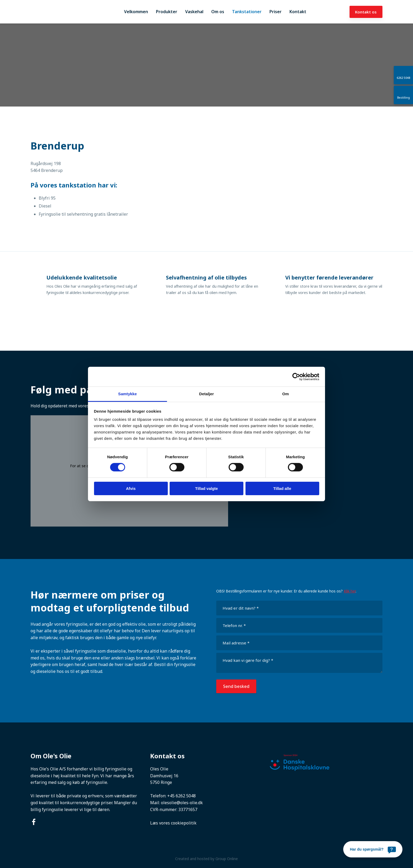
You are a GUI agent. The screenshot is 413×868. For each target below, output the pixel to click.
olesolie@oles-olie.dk (182, 803)
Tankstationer (247, 12)
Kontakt (298, 12)
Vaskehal (194, 12)
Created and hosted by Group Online (206, 859)
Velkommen (136, 12)
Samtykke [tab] (128, 394)
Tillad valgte (206, 488)
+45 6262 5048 (181, 796)
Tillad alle (282, 488)
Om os (218, 12)
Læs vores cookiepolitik (173, 823)
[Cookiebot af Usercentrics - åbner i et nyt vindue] (296, 377)
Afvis (131, 488)
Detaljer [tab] (206, 394)
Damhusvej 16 (164, 776)
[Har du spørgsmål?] (373, 849)
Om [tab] (285, 394)
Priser (276, 12)
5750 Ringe (161, 782)
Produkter (167, 12)
